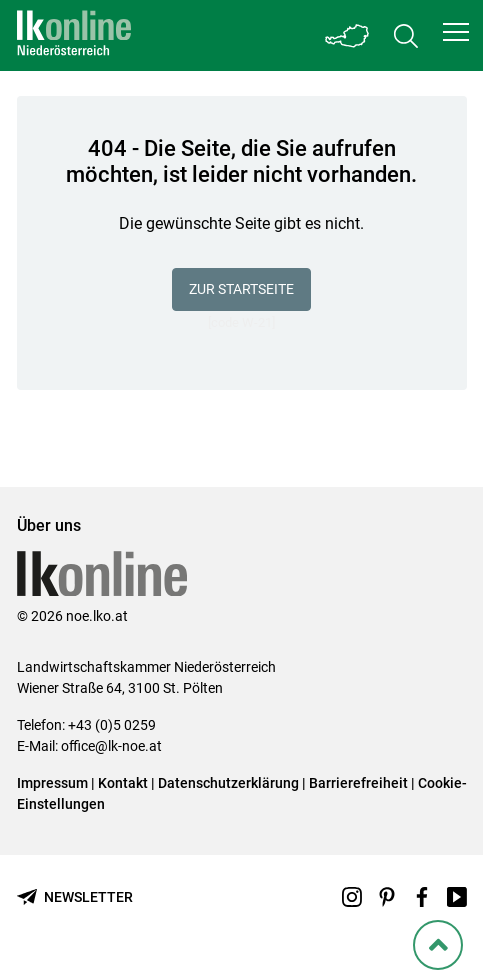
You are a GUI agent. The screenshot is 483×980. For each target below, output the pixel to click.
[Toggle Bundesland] (348, 35)
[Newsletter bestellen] (75, 897)
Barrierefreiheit (358, 783)
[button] (456, 32)
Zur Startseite (241, 289)
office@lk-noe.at (111, 746)
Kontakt (123, 783)
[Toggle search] (406, 35)
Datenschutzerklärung (228, 783)
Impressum (52, 783)
